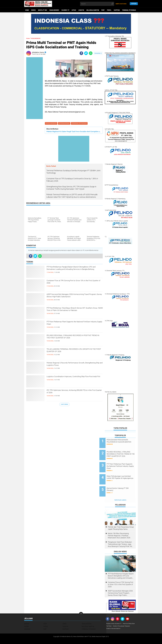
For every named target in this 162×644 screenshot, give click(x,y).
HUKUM (26, 618)
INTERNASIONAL (65, 124)
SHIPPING (117, 10)
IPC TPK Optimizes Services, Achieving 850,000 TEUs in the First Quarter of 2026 (74, 393)
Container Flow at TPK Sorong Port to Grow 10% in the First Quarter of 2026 (72, 283)
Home (27, 10)
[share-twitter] (86, 53)
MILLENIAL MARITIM (93, 10)
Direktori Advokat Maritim (114, 623)
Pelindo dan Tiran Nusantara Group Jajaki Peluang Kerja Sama (121, 520)
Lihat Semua (64, 405)
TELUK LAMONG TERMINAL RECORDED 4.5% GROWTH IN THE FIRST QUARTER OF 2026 (73, 352)
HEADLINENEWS (54, 10)
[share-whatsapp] (91, 53)
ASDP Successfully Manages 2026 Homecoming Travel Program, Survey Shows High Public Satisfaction (73, 299)
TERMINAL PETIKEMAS (129, 10)
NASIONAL (27, 621)
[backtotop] (81, 605)
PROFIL (109, 10)
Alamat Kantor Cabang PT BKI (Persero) (123, 483)
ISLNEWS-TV (65, 10)
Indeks (33, 10)
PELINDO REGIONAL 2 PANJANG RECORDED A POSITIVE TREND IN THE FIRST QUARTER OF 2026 (74, 340)
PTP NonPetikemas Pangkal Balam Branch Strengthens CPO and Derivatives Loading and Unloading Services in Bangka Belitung (73, 271)
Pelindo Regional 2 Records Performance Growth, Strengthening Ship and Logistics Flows (74, 365)
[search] (97, 4)
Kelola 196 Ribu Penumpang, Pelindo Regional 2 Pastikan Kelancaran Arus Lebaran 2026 (119, 527)
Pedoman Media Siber (113, 618)
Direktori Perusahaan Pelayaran (116, 621)
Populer (134, 4)
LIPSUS (74, 10)
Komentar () (98, 53)
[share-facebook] (81, 53)
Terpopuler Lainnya (120, 492)
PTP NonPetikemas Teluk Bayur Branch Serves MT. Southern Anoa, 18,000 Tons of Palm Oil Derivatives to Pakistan (74, 312)
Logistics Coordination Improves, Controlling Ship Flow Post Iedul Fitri (73, 379)
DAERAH (27, 615)
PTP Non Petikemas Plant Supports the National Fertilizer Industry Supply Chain (75, 324)
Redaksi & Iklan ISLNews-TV (115, 615)
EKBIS (45, 615)
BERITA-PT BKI (43, 10)
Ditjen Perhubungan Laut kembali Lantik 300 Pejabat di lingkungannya (123, 473)
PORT (103, 10)
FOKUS (65, 615)
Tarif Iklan (125, 618)
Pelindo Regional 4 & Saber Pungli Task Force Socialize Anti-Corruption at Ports (74, 132)
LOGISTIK (81, 10)
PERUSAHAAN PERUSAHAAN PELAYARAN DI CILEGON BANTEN (123, 442)
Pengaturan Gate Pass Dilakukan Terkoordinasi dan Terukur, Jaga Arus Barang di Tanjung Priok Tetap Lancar (121, 536)
